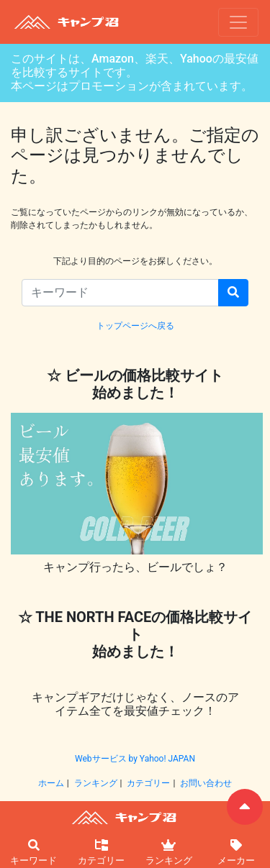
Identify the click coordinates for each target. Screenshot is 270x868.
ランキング (96, 783)
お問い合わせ (206, 783)
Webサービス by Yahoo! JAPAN (135, 759)
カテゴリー (148, 783)
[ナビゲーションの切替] (238, 22)
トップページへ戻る (135, 326)
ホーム (51, 783)
